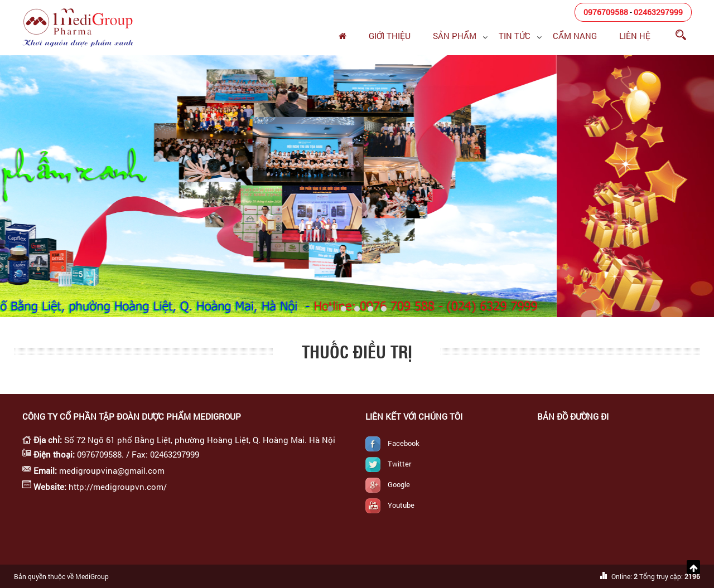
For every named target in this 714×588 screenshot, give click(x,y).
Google (399, 484)
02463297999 (658, 12)
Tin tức (515, 36)
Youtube (401, 505)
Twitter (399, 464)
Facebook (404, 443)
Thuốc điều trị (357, 351)
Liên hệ (635, 36)
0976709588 (606, 12)
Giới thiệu (390, 36)
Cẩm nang (575, 36)
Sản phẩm (455, 36)
